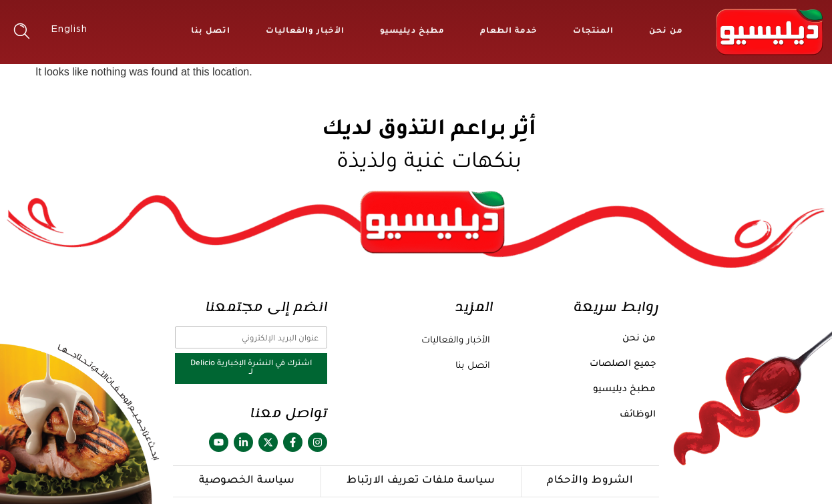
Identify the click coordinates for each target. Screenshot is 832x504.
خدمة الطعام (509, 32)
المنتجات (593, 32)
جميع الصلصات (623, 364)
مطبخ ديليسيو (412, 32)
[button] (22, 31)
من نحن (666, 32)
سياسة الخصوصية (247, 481)
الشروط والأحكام (590, 481)
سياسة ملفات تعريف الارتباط (421, 481)
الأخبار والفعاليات (305, 32)
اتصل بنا (211, 32)
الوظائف (638, 415)
